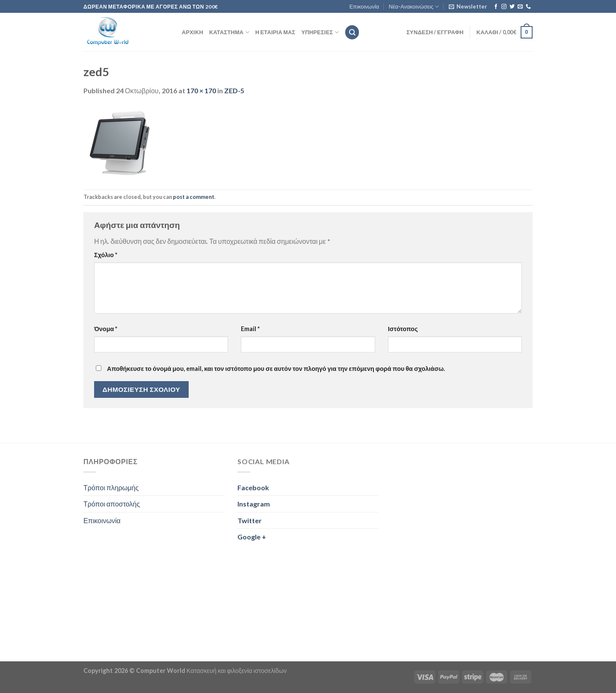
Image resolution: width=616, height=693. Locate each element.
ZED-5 (234, 90)
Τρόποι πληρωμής (111, 487)
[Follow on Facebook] (496, 7)
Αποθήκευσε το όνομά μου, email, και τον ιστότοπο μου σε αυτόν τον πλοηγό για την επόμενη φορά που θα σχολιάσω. (276, 369)
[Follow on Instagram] (504, 7)
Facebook (253, 487)
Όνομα (106, 329)
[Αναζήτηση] (352, 32)
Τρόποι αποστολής (112, 504)
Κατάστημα (229, 32)
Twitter (250, 520)
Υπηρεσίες (320, 32)
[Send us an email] (520, 7)
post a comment (194, 197)
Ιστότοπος (403, 329)
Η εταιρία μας (275, 32)
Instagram (254, 504)
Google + (252, 537)
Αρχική (192, 32)
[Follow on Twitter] (512, 7)
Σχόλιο (106, 255)
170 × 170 (201, 90)
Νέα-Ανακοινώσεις (414, 7)
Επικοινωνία (364, 6)
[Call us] (528, 7)
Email (250, 329)
